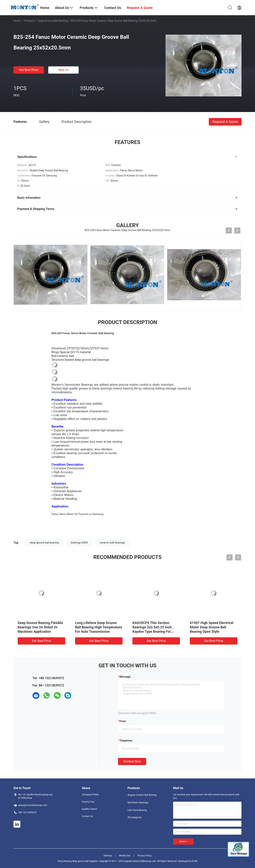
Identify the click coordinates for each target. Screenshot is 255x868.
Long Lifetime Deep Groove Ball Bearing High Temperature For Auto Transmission (99, 627)
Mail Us (64, 70)
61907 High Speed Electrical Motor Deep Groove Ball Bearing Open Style (212, 627)
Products (30, 21)
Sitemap (108, 856)
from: (123, 721)
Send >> (183, 842)
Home (17, 21)
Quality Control (89, 809)
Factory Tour (88, 802)
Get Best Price (29, 70)
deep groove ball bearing (44, 543)
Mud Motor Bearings (138, 803)
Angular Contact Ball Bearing (142, 795)
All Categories (135, 817)
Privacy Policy (144, 856)
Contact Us (88, 816)
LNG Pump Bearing (137, 810)
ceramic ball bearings (112, 543)
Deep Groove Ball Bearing (53, 21)
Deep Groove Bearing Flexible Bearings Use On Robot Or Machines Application (40, 627)
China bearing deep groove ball (73, 861)
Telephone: (126, 741)
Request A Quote (225, 121)
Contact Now (132, 761)
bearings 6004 (79, 543)
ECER (195, 861)
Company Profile (90, 795)
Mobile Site (125, 856)
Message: (125, 677)
